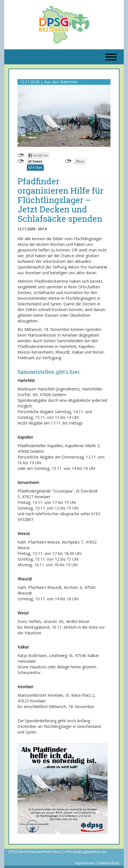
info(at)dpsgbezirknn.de (86, 852)
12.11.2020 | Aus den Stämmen (49, 82)
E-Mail (35, 167)
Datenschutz (109, 863)
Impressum (84, 863)
